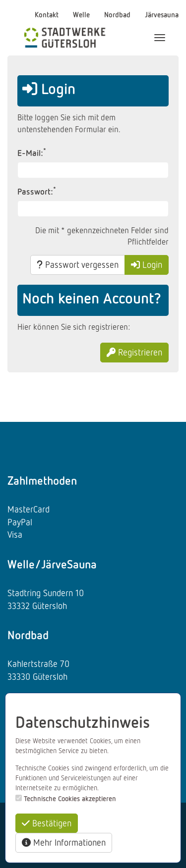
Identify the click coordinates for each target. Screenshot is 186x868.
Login (147, 264)
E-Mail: (32, 153)
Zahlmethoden (42, 480)
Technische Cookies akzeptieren (70, 798)
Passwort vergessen (78, 264)
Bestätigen (47, 823)
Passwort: (37, 191)
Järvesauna (162, 14)
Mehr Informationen (64, 842)
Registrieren (134, 352)
